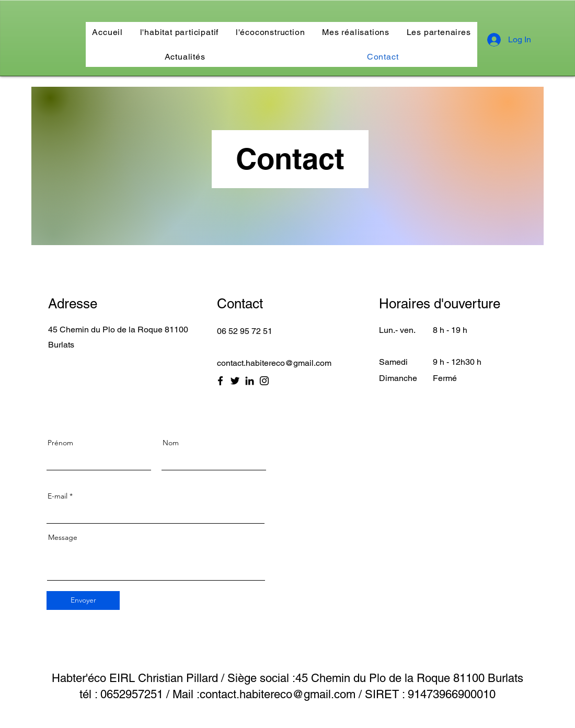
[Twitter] (235, 381)
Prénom (60, 443)
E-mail (57, 496)
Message (63, 537)
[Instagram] (264, 381)
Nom (171, 443)
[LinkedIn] (250, 381)
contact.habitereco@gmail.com (278, 694)
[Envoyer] (83, 600)
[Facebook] (220, 381)
